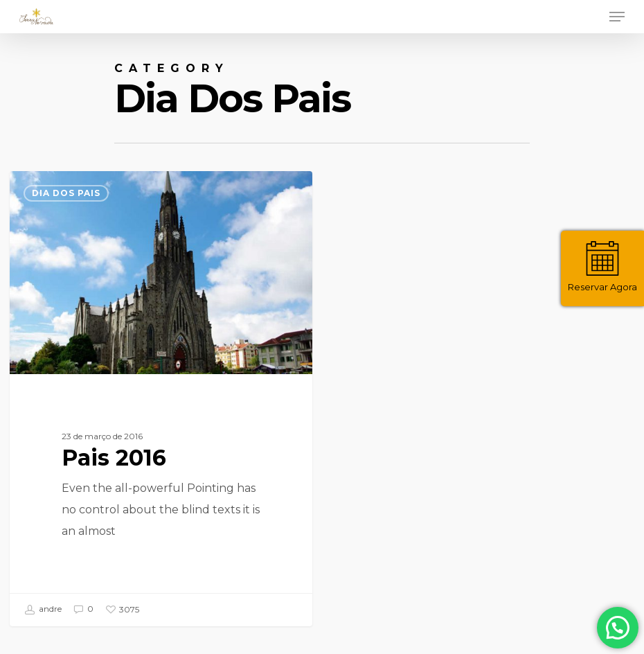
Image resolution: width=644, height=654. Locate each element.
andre (43, 610)
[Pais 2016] (161, 398)
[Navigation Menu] (617, 17)
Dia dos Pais (66, 193)
